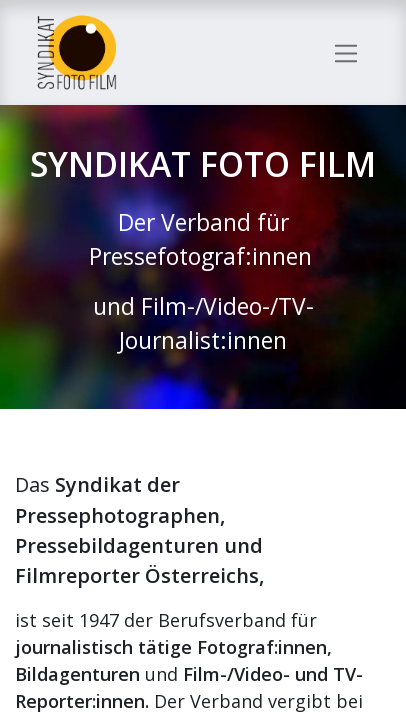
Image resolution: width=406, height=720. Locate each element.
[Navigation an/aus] (346, 52)
